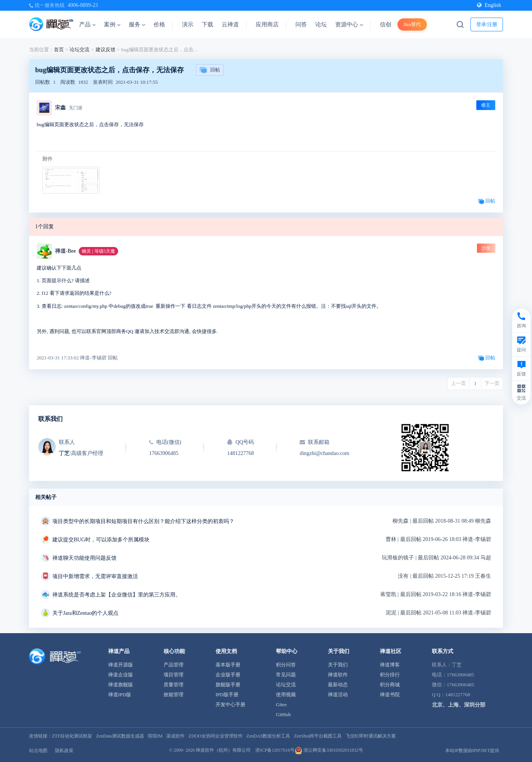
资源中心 (349, 24)
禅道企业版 (121, 675)
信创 (386, 24)
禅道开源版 (121, 665)
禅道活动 (338, 695)
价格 (159, 24)
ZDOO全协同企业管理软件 (215, 736)
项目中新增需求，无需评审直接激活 (95, 576)
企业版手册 (228, 675)
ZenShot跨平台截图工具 (318, 736)
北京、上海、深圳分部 (459, 705)
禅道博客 (390, 665)
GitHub (283, 714)
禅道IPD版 (120, 695)
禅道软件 (338, 675)
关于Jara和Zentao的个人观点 (85, 613)
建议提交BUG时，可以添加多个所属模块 (101, 540)
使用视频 (286, 695)
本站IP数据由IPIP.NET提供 (472, 751)
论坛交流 (79, 50)
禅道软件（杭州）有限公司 (223, 750)
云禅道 (230, 24)
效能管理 (174, 695)
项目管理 (174, 675)
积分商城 (390, 685)
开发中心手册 (230, 704)
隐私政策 (64, 751)
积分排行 (390, 675)
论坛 (321, 24)
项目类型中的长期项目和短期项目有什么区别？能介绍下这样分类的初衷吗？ (143, 521)
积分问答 (286, 665)
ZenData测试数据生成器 (120, 736)
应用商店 (267, 24)
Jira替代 (412, 24)
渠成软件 (175, 736)
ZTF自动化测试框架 (72, 736)
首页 (59, 50)
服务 (137, 24)
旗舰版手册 (228, 685)
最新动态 (338, 685)
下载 (208, 24)
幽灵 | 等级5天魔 (98, 251)
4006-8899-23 (83, 5)
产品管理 (174, 665)
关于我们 (338, 665)
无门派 (76, 108)
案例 (112, 24)
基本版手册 (228, 665)
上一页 (458, 383)
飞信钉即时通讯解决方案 (371, 736)
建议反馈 (105, 50)
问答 (301, 24)
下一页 (492, 383)
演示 (188, 24)
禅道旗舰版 (121, 685)
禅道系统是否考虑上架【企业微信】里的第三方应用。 (117, 595)
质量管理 (174, 685)
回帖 (210, 70)
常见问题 (286, 675)
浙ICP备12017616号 (275, 750)
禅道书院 (390, 695)
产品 (87, 24)
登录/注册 (487, 24)
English (489, 5)
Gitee (281, 704)
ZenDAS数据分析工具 (268, 736)
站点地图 (38, 751)
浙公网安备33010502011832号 (329, 750)
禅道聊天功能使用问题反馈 (84, 558)
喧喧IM (155, 736)
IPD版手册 (227, 695)
